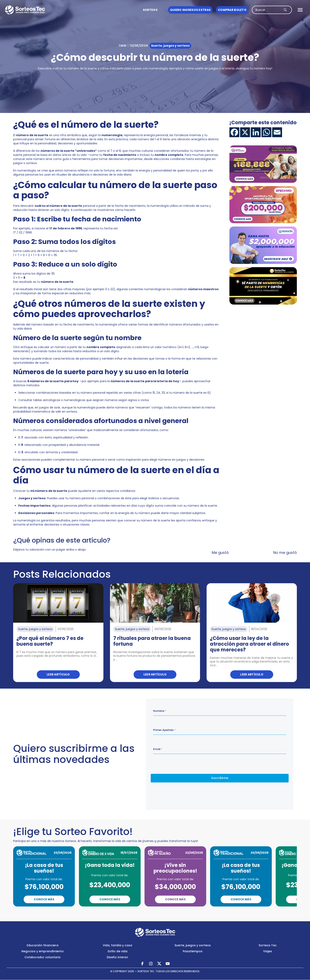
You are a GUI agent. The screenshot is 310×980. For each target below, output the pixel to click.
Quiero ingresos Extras (190, 10)
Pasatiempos (193, 951)
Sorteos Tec (268, 945)
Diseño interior (117, 957)
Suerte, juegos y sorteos (193, 945)
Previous (137, 912)
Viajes (268, 951)
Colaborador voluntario (43, 957)
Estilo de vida (118, 951)
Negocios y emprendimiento (43, 951)
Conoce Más (44, 899)
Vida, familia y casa (117, 945)
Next (173, 912)
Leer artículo (58, 674)
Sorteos (150, 10)
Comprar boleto (232, 10)
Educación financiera (43, 945)
